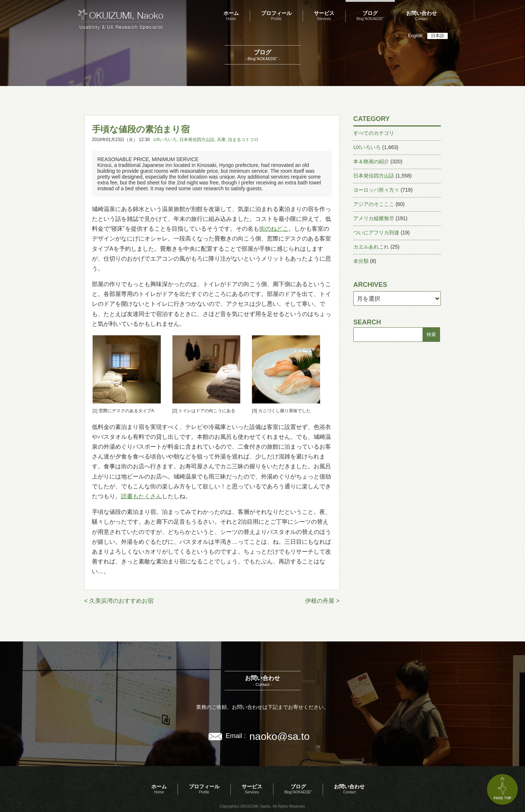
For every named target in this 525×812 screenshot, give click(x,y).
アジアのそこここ (374, 204)
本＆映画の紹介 (371, 161)
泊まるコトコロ (243, 140)
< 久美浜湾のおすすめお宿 (119, 601)
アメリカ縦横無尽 (374, 218)
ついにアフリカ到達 (376, 233)
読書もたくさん (141, 496)
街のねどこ (274, 229)
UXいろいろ (165, 140)
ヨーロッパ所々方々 (376, 190)
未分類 (361, 261)
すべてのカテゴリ (374, 133)
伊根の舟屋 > (322, 601)
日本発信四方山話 (197, 140)
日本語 (437, 36)
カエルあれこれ (371, 247)
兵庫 (221, 140)
